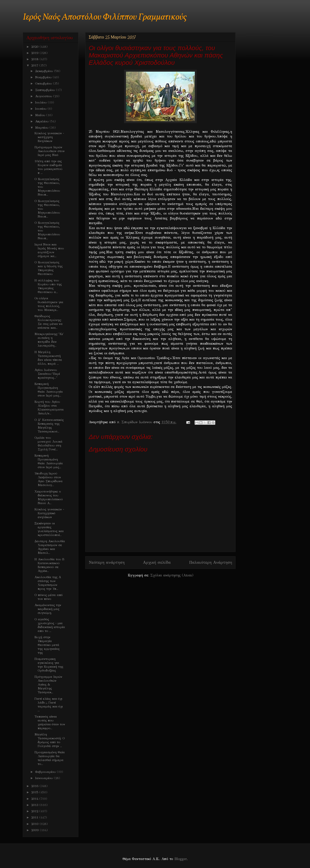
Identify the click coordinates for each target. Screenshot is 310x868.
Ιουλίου (41, 102)
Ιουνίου (41, 109)
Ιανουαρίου (44, 778)
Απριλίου (42, 121)
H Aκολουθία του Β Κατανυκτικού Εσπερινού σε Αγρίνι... (49, 565)
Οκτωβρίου (44, 83)
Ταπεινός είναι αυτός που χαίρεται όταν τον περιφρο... (50, 722)
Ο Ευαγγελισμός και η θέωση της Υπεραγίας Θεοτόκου (49, 268)
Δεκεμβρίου (45, 71)
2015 (35, 792)
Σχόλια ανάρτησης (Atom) (172, 575)
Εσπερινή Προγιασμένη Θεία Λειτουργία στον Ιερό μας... (49, 390)
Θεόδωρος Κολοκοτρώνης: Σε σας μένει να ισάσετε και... (49, 322)
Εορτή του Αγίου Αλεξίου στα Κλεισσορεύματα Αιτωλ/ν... (49, 408)
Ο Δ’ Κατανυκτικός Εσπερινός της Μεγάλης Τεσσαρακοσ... (49, 426)
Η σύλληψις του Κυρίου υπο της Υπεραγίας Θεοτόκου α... (48, 286)
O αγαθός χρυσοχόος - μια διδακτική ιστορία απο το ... (50, 625)
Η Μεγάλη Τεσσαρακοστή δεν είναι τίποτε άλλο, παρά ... (48, 358)
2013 (35, 805)
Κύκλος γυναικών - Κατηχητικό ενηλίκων (49, 513)
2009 (36, 830)
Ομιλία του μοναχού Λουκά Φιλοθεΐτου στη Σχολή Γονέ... (48, 443)
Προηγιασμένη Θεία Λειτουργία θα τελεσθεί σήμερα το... (50, 758)
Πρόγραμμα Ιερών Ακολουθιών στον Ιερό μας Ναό (50, 151)
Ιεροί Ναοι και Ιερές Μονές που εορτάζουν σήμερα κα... (49, 250)
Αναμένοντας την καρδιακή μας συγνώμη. (48, 609)
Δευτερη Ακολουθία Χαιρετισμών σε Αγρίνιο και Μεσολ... (50, 547)
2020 (35, 47)
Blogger (181, 859)
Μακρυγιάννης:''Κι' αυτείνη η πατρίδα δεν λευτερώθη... (49, 340)
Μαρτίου (42, 128)
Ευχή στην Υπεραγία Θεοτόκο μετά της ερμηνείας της (47, 645)
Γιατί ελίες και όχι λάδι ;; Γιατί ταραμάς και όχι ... (49, 704)
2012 (35, 811)
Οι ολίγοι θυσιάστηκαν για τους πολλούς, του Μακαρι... (49, 304)
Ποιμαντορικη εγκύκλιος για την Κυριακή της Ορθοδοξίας (49, 665)
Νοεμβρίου (44, 77)
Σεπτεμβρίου (46, 90)
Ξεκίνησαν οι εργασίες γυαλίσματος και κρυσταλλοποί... (49, 529)
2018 (35, 59)
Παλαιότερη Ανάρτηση (211, 562)
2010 (35, 824)
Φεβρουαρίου (46, 772)
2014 (35, 799)
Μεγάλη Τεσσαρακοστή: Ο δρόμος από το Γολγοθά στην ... (50, 740)
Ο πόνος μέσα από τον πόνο (49, 597)
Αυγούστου (44, 96)
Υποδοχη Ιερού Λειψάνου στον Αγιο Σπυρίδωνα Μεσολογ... (49, 479)
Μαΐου (41, 115)
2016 (35, 786)
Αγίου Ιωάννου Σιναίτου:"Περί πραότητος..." (47, 374)
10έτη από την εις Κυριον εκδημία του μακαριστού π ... (48, 167)
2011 (35, 817)
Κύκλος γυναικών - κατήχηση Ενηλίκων (49, 137)
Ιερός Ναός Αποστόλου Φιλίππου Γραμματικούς (105, 17)
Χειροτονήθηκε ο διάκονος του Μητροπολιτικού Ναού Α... (49, 497)
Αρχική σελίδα (157, 562)
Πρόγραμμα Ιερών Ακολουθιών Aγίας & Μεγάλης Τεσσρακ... (48, 684)
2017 (35, 65)
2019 (35, 53)
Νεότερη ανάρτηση (107, 562)
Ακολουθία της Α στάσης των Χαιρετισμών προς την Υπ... (48, 583)
